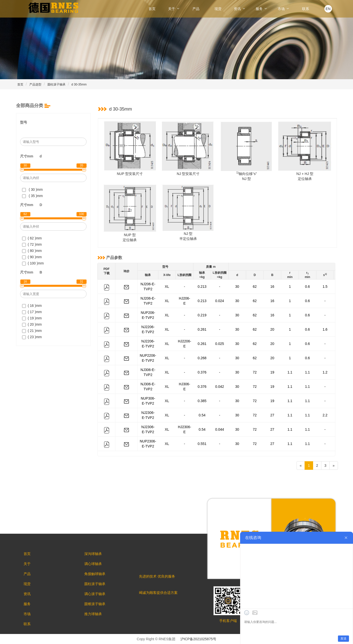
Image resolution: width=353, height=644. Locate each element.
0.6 (307, 287)
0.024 (220, 301)
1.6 (325, 329)
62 (255, 287)
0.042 (220, 387)
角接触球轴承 (95, 574)
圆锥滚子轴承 (95, 604)
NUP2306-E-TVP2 (148, 444)
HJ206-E (185, 301)
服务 (262, 9)
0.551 (202, 444)
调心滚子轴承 (95, 594)
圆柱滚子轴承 (56, 84)
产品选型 (35, 84)
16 (272, 287)
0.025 (220, 344)
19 (272, 372)
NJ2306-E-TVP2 (148, 415)
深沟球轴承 (93, 554)
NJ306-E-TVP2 (148, 372)
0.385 (202, 401)
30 (237, 287)
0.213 (202, 287)
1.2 (325, 372)
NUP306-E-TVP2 (148, 401)
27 (272, 415)
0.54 (202, 415)
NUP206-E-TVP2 (148, 315)
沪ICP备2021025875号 (198, 639)
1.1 (290, 372)
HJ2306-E (185, 429)
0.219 (202, 315)
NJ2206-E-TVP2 (148, 329)
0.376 (202, 372)
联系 (306, 9)
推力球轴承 (93, 614)
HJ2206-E (185, 344)
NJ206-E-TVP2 (148, 287)
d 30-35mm (79, 84)
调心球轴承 (93, 564)
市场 (284, 9)
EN (328, 9)
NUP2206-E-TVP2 (148, 358)
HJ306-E (185, 387)
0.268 (202, 358)
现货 (218, 9)
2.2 (325, 415)
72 (255, 372)
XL (167, 287)
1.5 (325, 287)
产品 (196, 9)
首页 (152, 9)
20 (272, 329)
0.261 (202, 329)
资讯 (240, 9)
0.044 (220, 429)
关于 (174, 9)
